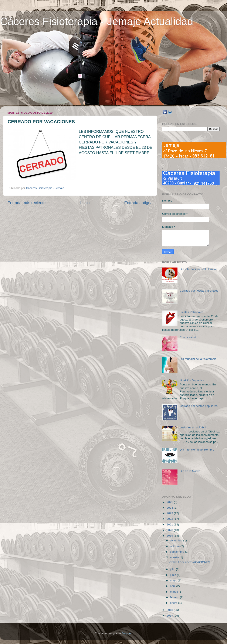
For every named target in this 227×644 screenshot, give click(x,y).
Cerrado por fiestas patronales (199, 291)
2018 (170, 610)
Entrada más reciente (27, 203)
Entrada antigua (138, 203)
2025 (170, 502)
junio (173, 575)
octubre (175, 546)
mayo (174, 580)
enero (174, 603)
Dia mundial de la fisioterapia (198, 359)
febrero (175, 597)
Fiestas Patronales (192, 312)
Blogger (127, 633)
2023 (170, 513)
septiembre (178, 552)
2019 (170, 536)
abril (173, 586)
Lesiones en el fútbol (193, 427)
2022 (170, 519)
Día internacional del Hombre (198, 269)
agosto (175, 557)
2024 (170, 508)
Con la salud (188, 337)
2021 (170, 525)
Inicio (85, 203)
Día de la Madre (190, 471)
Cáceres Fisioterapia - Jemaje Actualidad (97, 21)
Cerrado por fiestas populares (199, 406)
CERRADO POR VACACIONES (190, 562)
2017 (170, 616)
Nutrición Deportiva (192, 380)
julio (173, 569)
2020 (170, 530)
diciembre (177, 540)
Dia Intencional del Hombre (197, 450)
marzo (174, 592)
